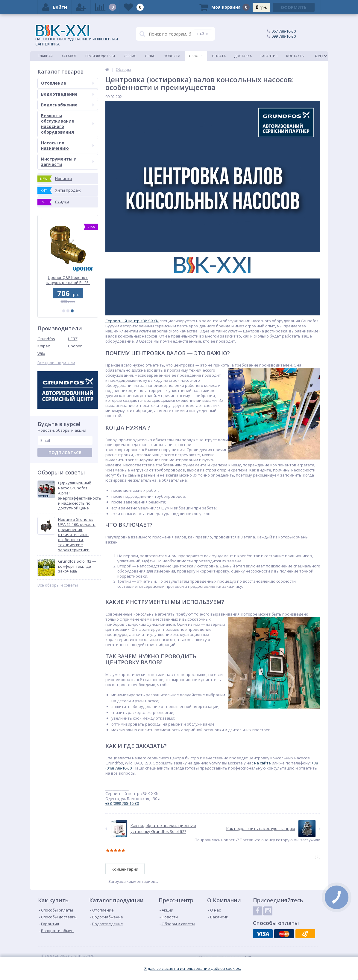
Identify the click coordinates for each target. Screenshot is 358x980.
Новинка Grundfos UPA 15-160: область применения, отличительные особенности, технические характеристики (77, 535)
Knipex (44, 346)
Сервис (130, 56)
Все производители (56, 363)
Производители (100, 56)
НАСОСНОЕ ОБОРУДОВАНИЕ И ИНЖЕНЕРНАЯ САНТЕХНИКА (77, 36)
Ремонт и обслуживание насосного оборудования (67, 124)
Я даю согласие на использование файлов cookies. (193, 968)
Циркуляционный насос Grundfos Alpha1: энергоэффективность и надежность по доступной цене (80, 496)
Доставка (243, 56)
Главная (45, 56)
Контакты (295, 56)
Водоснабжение (67, 105)
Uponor (75, 346)
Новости (172, 56)
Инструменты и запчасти (67, 162)
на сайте (263, 763)
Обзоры (196, 56)
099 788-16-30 (284, 36)
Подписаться (65, 452)
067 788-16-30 (284, 31)
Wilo (41, 353)
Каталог (69, 56)
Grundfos (46, 339)
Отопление (67, 83)
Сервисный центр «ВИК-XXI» (132, 321)
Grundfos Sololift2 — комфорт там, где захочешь (77, 566)
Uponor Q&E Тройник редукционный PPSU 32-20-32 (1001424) (68, 280)
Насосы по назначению (67, 145)
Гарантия (269, 56)
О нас (150, 56)
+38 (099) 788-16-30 (122, 803)
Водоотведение (67, 94)
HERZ (73, 339)
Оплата (219, 56)
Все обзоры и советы (58, 585)
